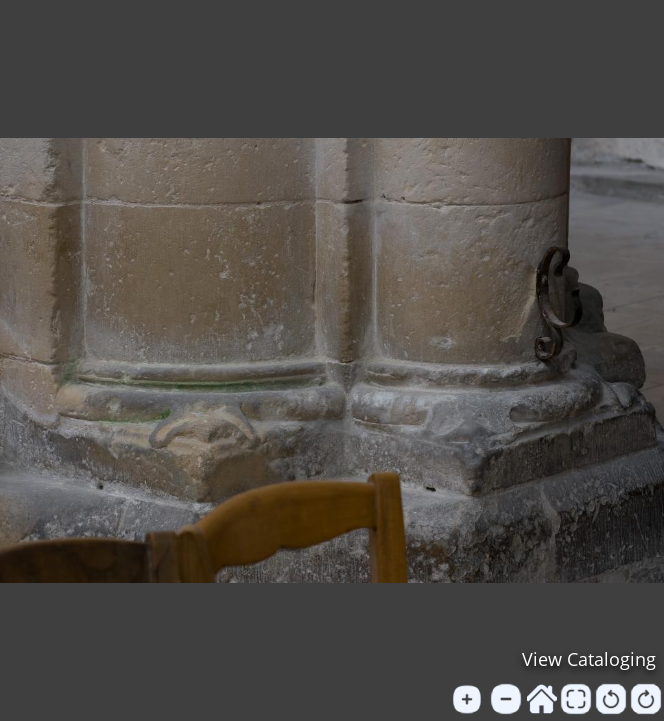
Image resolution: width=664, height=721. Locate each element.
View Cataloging (589, 659)
